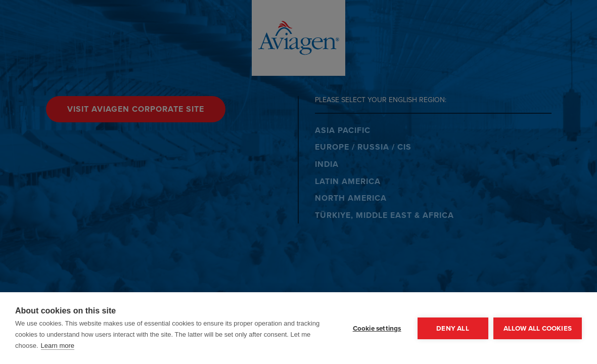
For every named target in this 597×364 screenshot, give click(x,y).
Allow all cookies (538, 328)
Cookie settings (377, 328)
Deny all (453, 328)
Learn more (58, 346)
